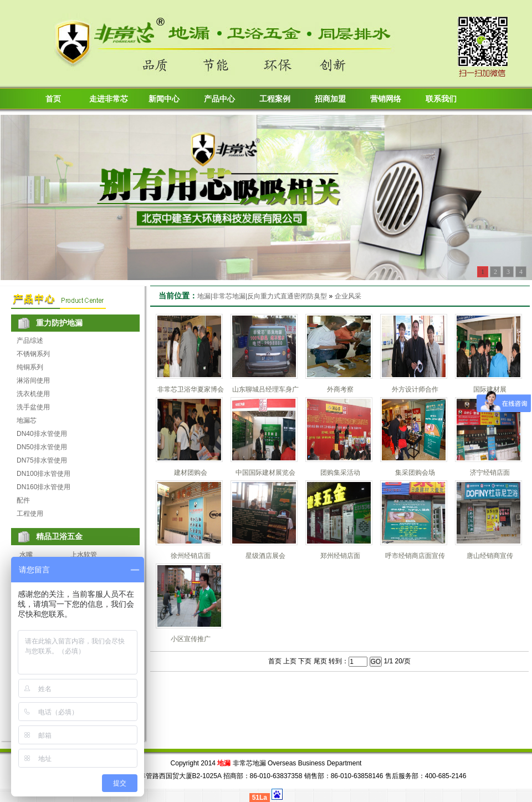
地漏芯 (27, 420)
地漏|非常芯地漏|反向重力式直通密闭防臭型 (262, 296)
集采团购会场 (415, 473)
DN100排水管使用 (44, 474)
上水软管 (84, 555)
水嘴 (26, 555)
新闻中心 (164, 99)
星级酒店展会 (265, 556)
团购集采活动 (340, 473)
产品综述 (30, 341)
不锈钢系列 (33, 354)
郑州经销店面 (340, 556)
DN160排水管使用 (44, 487)
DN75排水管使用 (42, 460)
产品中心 (219, 99)
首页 (53, 99)
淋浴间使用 (33, 380)
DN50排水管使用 (42, 447)
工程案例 (275, 99)
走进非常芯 (109, 99)
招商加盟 (330, 99)
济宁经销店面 (490, 473)
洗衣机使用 (33, 394)
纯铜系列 (30, 367)
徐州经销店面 (191, 556)
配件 (23, 500)
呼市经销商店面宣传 (415, 556)
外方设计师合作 (415, 389)
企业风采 (348, 296)
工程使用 (30, 514)
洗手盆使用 (33, 407)
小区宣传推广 (191, 639)
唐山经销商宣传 (490, 556)
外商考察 (340, 389)
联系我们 (441, 99)
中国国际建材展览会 (265, 473)
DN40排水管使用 (42, 434)
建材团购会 (191, 473)
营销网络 (386, 99)
